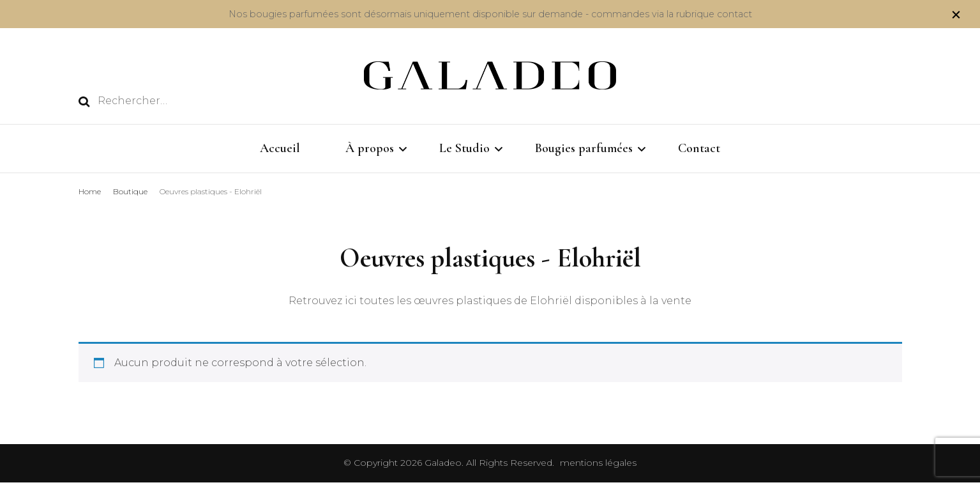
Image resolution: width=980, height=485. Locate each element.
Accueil (280, 148)
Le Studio (464, 148)
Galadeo (443, 465)
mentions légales (598, 465)
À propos (370, 148)
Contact (699, 148)
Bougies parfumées (584, 148)
